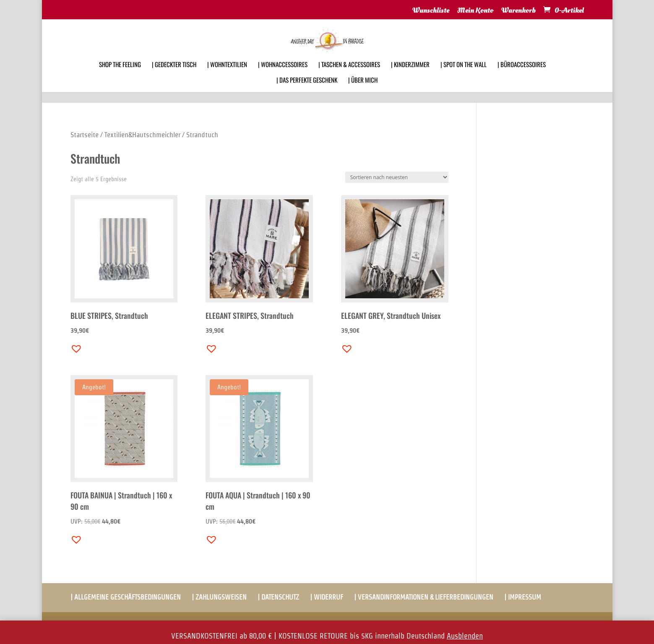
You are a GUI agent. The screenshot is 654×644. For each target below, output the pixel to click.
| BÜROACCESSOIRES (522, 76)
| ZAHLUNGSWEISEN (219, 597)
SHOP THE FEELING (120, 76)
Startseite (85, 135)
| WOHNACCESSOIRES (283, 76)
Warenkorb (519, 11)
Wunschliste (431, 11)
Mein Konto (475, 11)
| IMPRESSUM (523, 597)
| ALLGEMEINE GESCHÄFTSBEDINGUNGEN (126, 597)
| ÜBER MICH (363, 91)
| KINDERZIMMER (410, 76)
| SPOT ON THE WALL (464, 76)
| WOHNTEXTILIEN (227, 76)
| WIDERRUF (327, 597)
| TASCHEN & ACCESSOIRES (349, 76)
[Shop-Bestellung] (397, 177)
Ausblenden (465, 636)
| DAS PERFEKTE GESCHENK (307, 91)
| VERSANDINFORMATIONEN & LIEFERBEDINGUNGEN (424, 597)
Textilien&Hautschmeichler (142, 135)
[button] (74, 347)
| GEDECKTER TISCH (174, 76)
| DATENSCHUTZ (278, 597)
